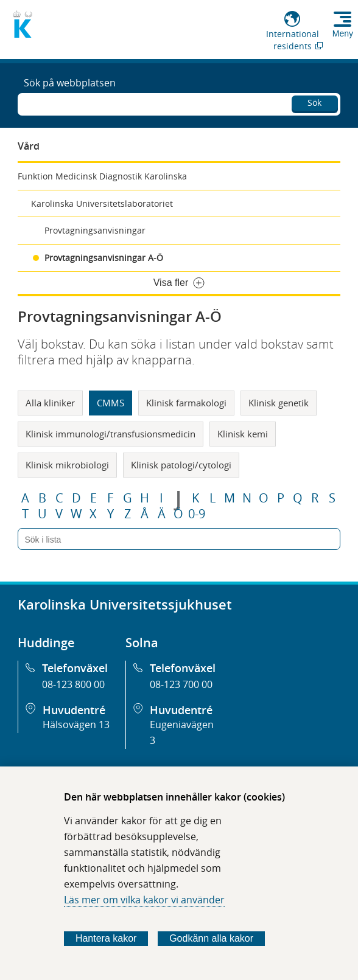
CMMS (111, 403)
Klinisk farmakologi (186, 403)
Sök (314, 103)
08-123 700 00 (181, 684)
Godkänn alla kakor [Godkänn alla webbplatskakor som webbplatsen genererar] (211, 938)
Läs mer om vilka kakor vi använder (144, 900)
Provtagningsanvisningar (95, 230)
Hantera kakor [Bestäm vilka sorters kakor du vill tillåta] (106, 938)
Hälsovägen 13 (76, 725)
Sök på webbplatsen (70, 83)
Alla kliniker (50, 403)
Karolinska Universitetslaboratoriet (102, 203)
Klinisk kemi (243, 434)
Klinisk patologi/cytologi (181, 465)
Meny (343, 33)
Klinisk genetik (279, 403)
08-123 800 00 (73, 684)
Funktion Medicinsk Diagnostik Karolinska (102, 176)
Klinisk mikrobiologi (67, 465)
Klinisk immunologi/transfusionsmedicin (111, 434)
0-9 (197, 514)
